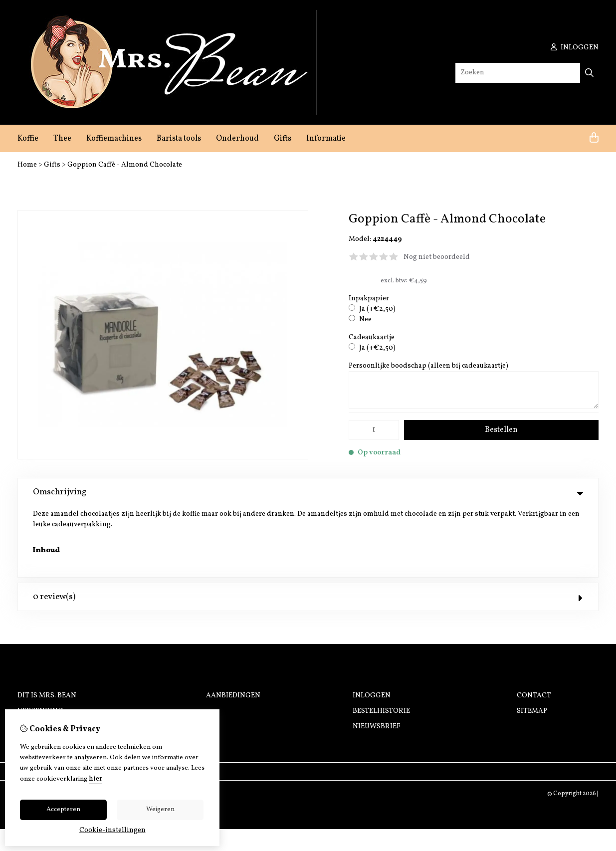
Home (27, 165)
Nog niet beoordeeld (437, 257)
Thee (62, 139)
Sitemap (532, 640)
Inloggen (372, 625)
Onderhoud (237, 139)
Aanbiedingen (233, 625)
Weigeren (160, 810)
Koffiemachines (114, 139)
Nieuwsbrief (377, 656)
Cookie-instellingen (112, 830)
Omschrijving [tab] (308, 492)
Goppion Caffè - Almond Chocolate (125, 165)
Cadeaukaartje (372, 337)
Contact (534, 625)
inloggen (575, 48)
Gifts (283, 139)
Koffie (28, 139)
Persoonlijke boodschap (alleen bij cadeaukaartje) (428, 366)
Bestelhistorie (381, 640)
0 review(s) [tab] (308, 526)
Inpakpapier (369, 299)
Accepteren (63, 810)
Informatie (326, 139)
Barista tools (179, 139)
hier (96, 779)
